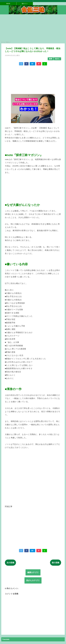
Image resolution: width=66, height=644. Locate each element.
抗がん (57, 59)
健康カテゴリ (33, 572)
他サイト (25, 4)
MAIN (8, 4)
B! (32, 64)
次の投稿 (10, 563)
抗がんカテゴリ (33, 580)
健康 (51, 59)
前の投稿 (56, 563)
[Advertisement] (33, 29)
